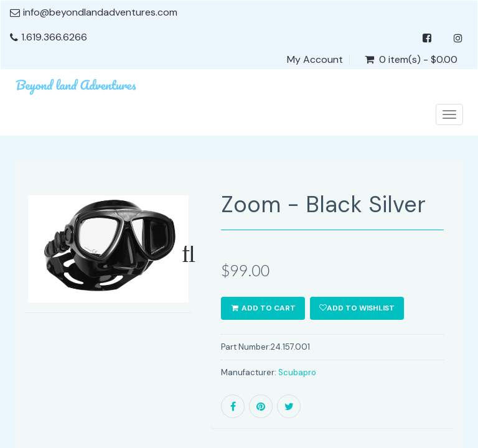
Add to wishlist (357, 308)
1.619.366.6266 (54, 37)
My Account (315, 60)
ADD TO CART (263, 308)
